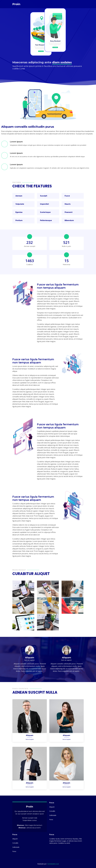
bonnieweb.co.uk (53, 864)
